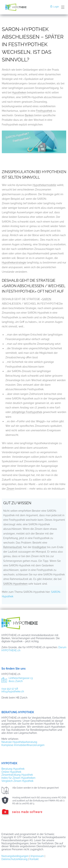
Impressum (37, 856)
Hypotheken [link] (19, 93)
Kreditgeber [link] (39, 547)
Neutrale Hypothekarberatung (19, 742)
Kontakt (34, 859)
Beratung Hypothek (13, 769)
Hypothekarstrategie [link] (14, 263)
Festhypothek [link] (44, 111)
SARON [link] (47, 299)
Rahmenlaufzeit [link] (13, 547)
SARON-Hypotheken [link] (15, 584)
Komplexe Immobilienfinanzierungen (23, 745)
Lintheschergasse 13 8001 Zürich (17, 680)
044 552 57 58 (10, 689)
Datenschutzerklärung (15, 859)
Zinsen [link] (10, 489)
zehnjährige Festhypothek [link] (27, 412)
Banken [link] (29, 115)
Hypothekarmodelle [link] (44, 185)
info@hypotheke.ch (13, 691)
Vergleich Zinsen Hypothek (17, 781)
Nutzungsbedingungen (15, 856)
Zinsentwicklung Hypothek (17, 775)
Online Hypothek (11, 772)
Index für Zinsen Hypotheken (18, 778)
